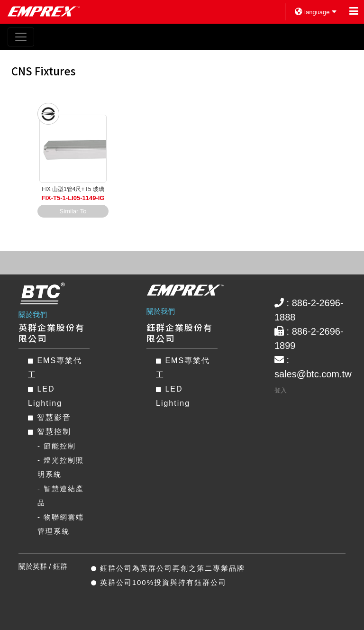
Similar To (73, 211)
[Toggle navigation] (21, 37)
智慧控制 (50, 432)
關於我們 (33, 315)
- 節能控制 (57, 446)
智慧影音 (50, 417)
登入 (281, 390)
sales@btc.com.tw (313, 374)
